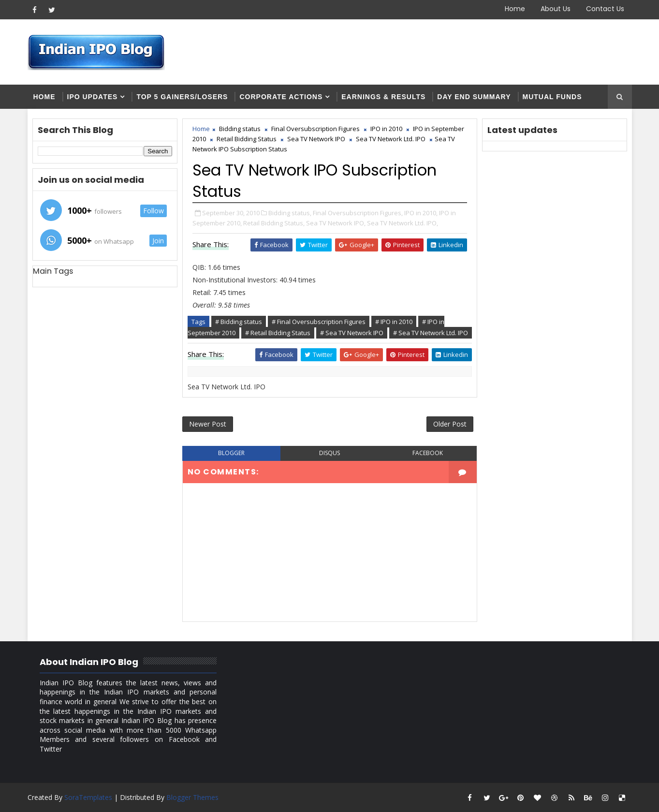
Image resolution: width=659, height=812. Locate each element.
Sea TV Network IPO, (336, 223)
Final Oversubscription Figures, (358, 213)
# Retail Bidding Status (278, 333)
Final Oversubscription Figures (315, 129)
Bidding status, (290, 213)
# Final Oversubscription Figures (319, 322)
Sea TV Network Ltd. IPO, (403, 223)
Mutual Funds (552, 97)
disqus (329, 453)
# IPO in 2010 (394, 322)
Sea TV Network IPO (316, 139)
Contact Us (605, 9)
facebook (428, 453)
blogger (231, 453)
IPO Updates (93, 97)
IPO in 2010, (421, 213)
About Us (556, 9)
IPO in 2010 (386, 129)
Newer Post (208, 424)
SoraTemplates (88, 797)
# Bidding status (239, 322)
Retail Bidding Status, (274, 223)
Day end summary (474, 97)
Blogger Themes (192, 797)
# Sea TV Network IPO (352, 333)
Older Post (450, 424)
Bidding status (240, 129)
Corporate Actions (281, 97)
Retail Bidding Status (247, 139)
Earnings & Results (383, 97)
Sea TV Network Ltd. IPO (391, 139)
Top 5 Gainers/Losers (182, 97)
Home (515, 9)
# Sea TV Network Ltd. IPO (431, 333)
